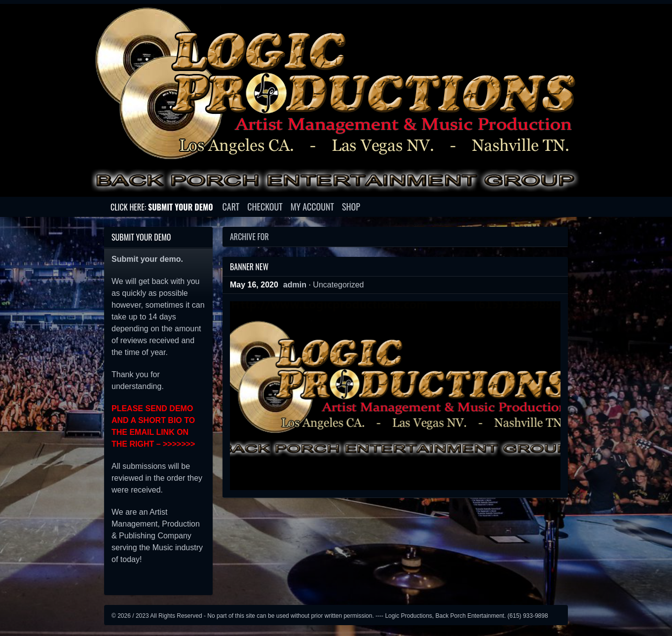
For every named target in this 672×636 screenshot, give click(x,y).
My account (312, 207)
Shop (351, 207)
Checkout (265, 207)
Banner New (249, 267)
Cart (231, 207)
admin (295, 285)
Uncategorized (338, 285)
